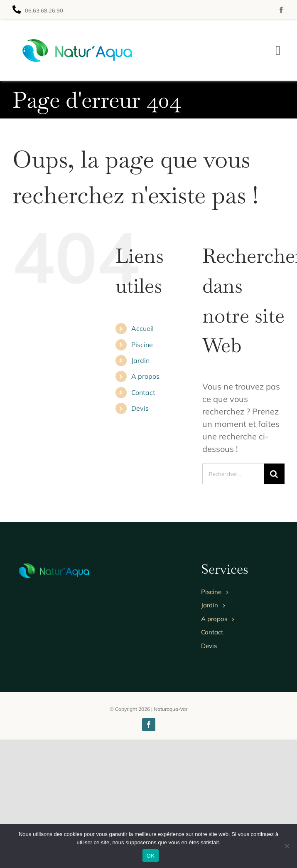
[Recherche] (274, 474)
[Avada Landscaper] (78, 37)
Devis (140, 408)
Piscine (142, 345)
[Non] (287, 846)
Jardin (140, 360)
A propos (145, 376)
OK (151, 856)
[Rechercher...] (233, 474)
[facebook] (281, 10)
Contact (143, 392)
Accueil (142, 328)
